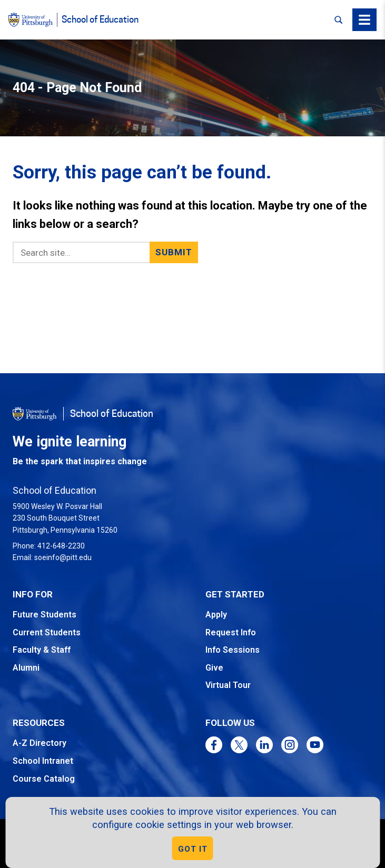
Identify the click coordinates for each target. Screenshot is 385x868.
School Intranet (43, 761)
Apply (216, 615)
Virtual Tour (228, 685)
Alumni (26, 668)
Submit (174, 252)
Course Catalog (44, 779)
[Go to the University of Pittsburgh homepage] (35, 414)
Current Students (47, 632)
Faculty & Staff (42, 650)
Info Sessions (233, 650)
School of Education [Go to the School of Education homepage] (112, 414)
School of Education (100, 20)
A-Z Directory (40, 743)
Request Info (231, 632)
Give (214, 668)
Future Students (45, 615)
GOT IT (193, 849)
